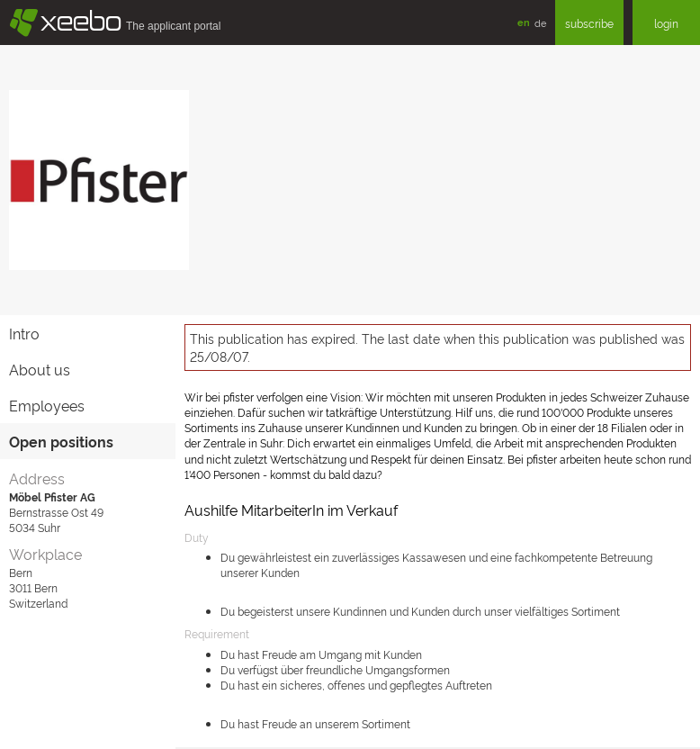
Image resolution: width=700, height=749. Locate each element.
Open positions (61, 441)
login (666, 23)
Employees (47, 405)
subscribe (589, 23)
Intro (24, 333)
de (540, 23)
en (524, 22)
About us (40, 369)
